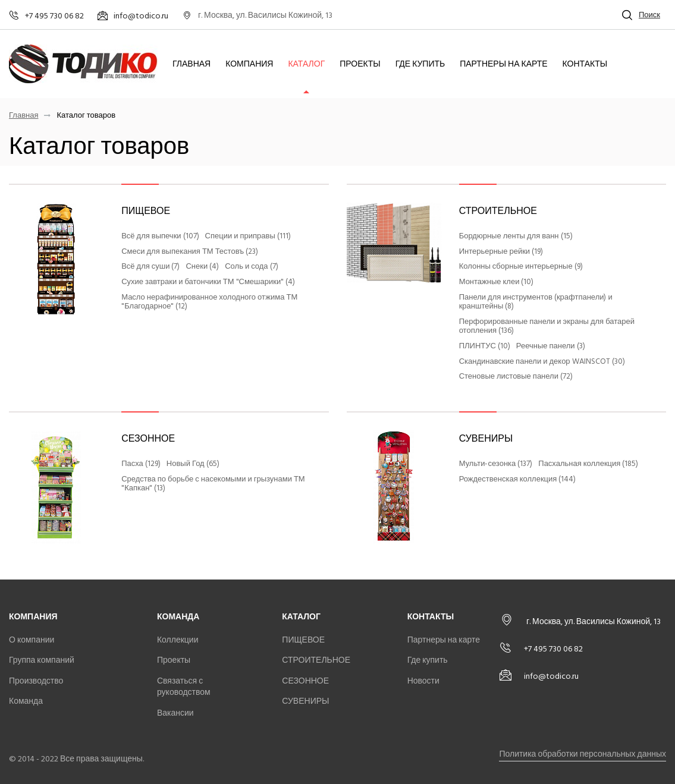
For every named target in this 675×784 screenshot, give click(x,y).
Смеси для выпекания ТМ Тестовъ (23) (190, 252)
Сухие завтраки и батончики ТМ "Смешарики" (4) (208, 282)
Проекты (360, 64)
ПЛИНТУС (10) (485, 347)
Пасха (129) (141, 464)
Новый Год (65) (193, 464)
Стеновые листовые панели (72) (516, 377)
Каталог (306, 64)
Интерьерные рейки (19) (501, 252)
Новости (423, 681)
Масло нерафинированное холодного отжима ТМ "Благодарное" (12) (209, 302)
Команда (26, 701)
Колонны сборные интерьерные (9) (521, 267)
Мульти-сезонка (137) (496, 464)
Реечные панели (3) (551, 347)
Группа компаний (42, 660)
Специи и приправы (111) (248, 237)
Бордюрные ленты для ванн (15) (516, 237)
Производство (36, 681)
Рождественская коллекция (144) (518, 480)
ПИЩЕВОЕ (146, 211)
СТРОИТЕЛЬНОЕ (498, 211)
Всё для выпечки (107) (160, 237)
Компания (249, 64)
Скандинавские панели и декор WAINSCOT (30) (542, 362)
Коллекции (178, 640)
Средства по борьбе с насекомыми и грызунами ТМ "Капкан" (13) (213, 484)
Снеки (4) (202, 267)
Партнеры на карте (503, 64)
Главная (191, 64)
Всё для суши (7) (150, 267)
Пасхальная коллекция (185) (588, 464)
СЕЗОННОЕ (148, 439)
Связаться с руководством (184, 687)
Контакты (585, 64)
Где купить (420, 64)
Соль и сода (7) (251, 267)
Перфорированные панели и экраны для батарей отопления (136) (547, 327)
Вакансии (175, 713)
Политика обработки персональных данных (583, 754)
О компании (32, 640)
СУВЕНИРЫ (486, 439)
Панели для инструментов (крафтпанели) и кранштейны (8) (536, 302)
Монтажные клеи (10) (497, 282)
